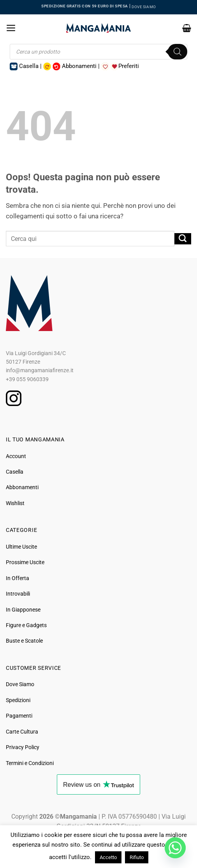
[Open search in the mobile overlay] (99, 52)
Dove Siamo (20, 684)
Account (16, 456)
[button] (11, 28)
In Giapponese (23, 610)
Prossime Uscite (25, 562)
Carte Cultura (22, 732)
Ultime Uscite (21, 547)
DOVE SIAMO (144, 7)
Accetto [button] (108, 857)
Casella (15, 472)
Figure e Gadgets (26, 625)
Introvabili (18, 594)
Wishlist (15, 503)
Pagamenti (19, 716)
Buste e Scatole (24, 641)
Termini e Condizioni (30, 763)
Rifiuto (137, 857)
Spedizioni (18, 700)
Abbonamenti (22, 487)
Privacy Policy (23, 747)
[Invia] (183, 239)
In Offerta (18, 578)
